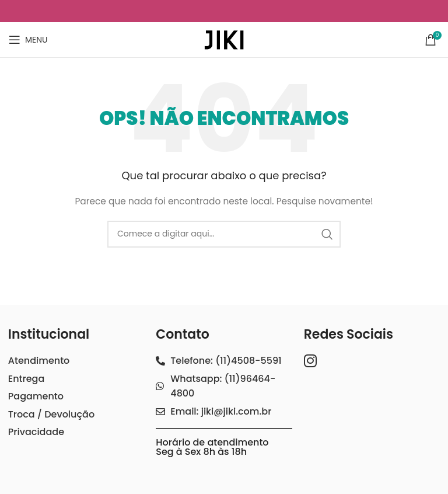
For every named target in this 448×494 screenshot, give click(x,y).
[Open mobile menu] (28, 40)
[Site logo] (224, 39)
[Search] (224, 234)
